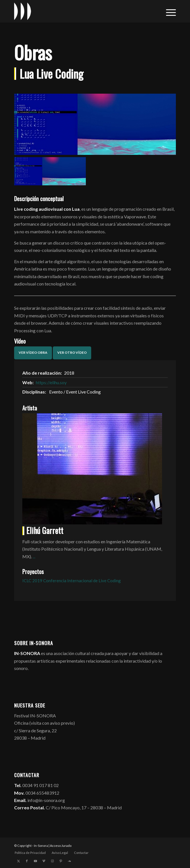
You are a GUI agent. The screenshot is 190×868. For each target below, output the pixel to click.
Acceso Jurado (61, 846)
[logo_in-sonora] (79, 11)
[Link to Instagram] (52, 861)
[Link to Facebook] (27, 861)
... (34, 556)
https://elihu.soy (51, 382)
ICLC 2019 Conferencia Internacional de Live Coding (72, 581)
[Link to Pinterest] (61, 861)
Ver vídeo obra (33, 352)
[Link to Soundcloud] (69, 861)
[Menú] (168, 11)
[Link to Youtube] (35, 861)
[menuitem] (168, 11)
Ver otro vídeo (72, 352)
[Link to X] (18, 861)
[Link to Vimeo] (44, 861)
